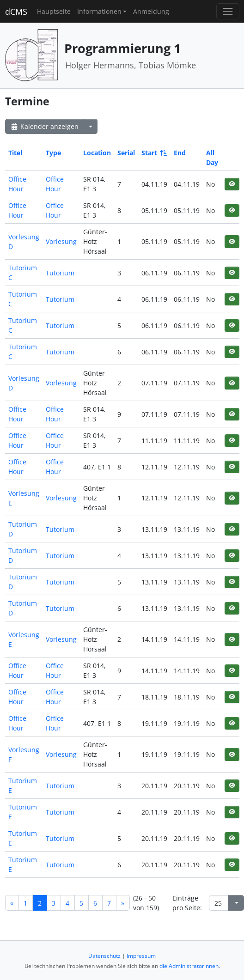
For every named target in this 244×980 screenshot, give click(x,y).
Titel (15, 153)
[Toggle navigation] (228, 11)
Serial (126, 153)
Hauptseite (54, 11)
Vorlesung (61, 241)
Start (154, 153)
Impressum (141, 956)
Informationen (99, 11)
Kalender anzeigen (44, 126)
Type (53, 153)
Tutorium (60, 273)
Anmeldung (151, 11)
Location (97, 153)
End (180, 153)
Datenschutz (104, 956)
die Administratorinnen (189, 966)
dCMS (16, 12)
